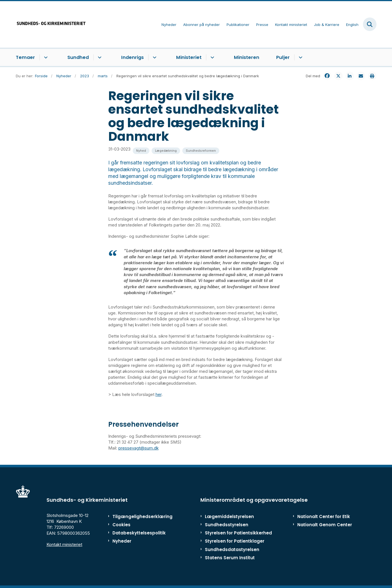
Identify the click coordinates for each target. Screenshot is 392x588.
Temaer (25, 57)
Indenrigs (132, 57)
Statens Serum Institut (230, 558)
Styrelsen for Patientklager (235, 541)
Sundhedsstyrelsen (227, 525)
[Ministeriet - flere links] (211, 58)
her (159, 394)
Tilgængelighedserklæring (137, 517)
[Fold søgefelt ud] (370, 24)
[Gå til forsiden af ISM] (51, 24)
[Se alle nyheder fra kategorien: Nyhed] (141, 151)
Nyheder (122, 541)
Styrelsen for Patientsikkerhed (238, 533)
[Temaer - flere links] (45, 58)
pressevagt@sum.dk (139, 448)
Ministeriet (189, 57)
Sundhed (78, 57)
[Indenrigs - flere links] (154, 58)
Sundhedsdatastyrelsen (232, 550)
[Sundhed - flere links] (99, 58)
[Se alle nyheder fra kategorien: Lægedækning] (166, 151)
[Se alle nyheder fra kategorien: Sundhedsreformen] (201, 151)
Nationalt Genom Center (325, 525)
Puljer (283, 57)
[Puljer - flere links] (300, 58)
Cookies (121, 525)
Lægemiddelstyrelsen (229, 517)
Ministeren (247, 57)
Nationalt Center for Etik (324, 517)
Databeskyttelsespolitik (137, 533)
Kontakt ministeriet (64, 544)
